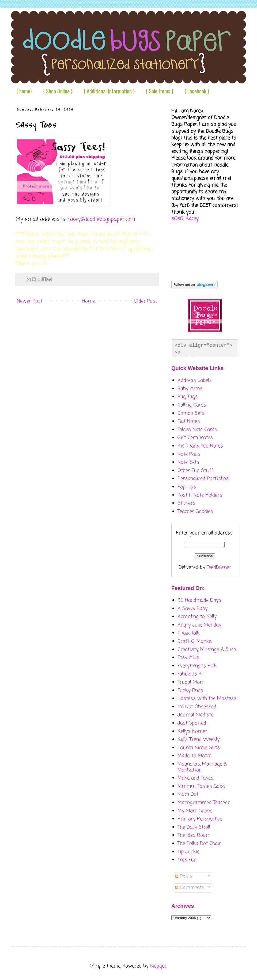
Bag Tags (188, 397)
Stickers (186, 503)
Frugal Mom (191, 682)
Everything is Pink (197, 666)
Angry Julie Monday (199, 625)
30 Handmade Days (199, 600)
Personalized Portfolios (203, 479)
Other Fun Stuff (195, 471)
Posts (184, 876)
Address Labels (195, 380)
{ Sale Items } (160, 91)
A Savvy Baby (192, 609)
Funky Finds (190, 691)
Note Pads (189, 454)
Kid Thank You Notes (200, 446)
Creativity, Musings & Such (207, 650)
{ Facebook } (197, 91)
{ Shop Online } (58, 91)
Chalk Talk (189, 633)
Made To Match (194, 756)
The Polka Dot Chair (199, 844)
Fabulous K (190, 674)
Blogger (158, 966)
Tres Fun (187, 860)
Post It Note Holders (200, 495)
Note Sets (188, 462)
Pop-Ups (187, 487)
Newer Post (30, 301)
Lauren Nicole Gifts (199, 748)
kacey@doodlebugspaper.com (101, 219)
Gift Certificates (195, 438)
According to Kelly (197, 617)
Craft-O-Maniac (195, 641)
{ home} (24, 91)
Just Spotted (192, 723)
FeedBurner (219, 567)
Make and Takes (195, 778)
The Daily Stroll (194, 827)
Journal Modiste (195, 715)
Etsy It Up (188, 658)
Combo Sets (191, 413)
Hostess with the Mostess (207, 699)
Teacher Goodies (195, 512)
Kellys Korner (192, 731)
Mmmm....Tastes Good (201, 786)
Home (88, 301)
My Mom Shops (195, 811)
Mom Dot (188, 794)
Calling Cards (192, 405)
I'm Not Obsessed (197, 707)
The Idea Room (194, 835)
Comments (190, 888)
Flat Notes (189, 421)
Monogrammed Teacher (204, 803)
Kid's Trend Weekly (199, 739)
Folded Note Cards (197, 430)
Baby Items (190, 389)
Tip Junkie (188, 852)
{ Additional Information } (109, 91)
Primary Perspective (200, 819)
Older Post (145, 301)
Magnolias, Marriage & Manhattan (202, 767)
